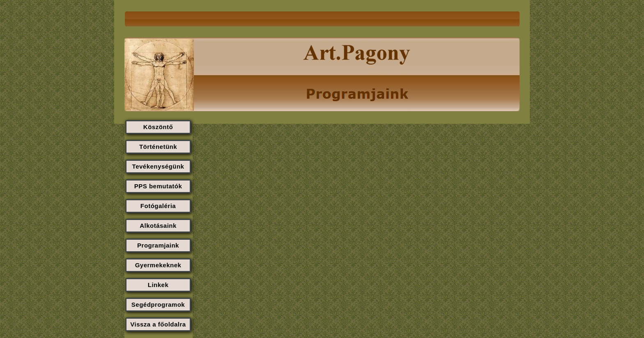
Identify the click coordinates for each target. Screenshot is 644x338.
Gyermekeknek (158, 265)
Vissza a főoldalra (158, 324)
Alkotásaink (158, 226)
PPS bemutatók (158, 186)
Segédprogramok (158, 304)
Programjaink (158, 245)
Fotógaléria (158, 206)
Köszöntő (158, 127)
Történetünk (158, 147)
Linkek (158, 285)
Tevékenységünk (158, 166)
